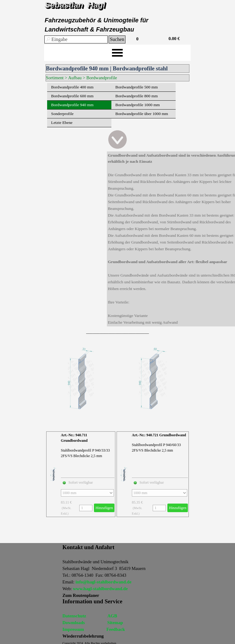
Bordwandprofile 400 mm (72, 87)
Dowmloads (74, 623)
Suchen (117, 39)
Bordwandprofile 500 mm (136, 87)
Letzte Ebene (62, 123)
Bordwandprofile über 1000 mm (142, 114)
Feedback (116, 629)
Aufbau (75, 78)
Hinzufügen (104, 508)
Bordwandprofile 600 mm (72, 96)
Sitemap (115, 623)
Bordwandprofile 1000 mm (138, 105)
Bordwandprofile (102, 78)
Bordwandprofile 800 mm (136, 96)
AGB (112, 616)
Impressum (73, 629)
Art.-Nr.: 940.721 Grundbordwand (159, 435)
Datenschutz (74, 616)
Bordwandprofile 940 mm (72, 105)
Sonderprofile (62, 114)
